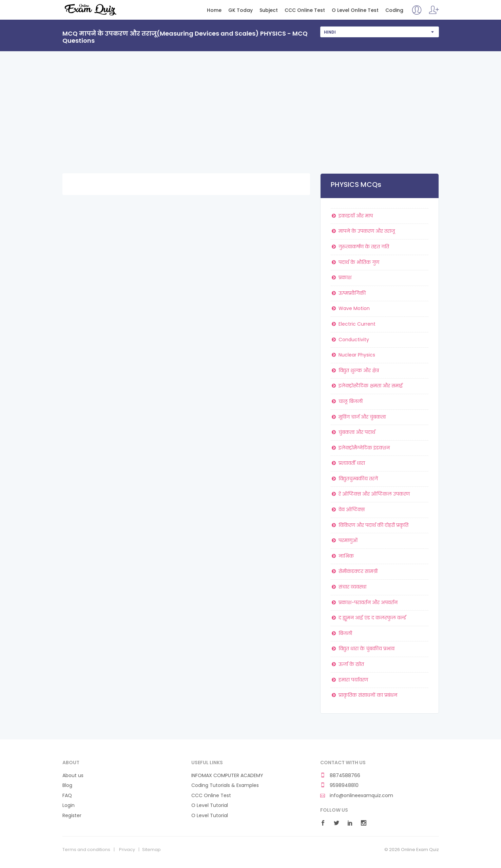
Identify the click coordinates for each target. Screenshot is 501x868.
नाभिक (342, 556)
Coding (394, 10)
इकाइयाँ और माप (352, 216)
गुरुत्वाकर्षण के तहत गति (360, 247)
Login (69, 805)
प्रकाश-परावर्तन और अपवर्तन (364, 602)
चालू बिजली (347, 401)
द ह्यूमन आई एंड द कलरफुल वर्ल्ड (369, 618)
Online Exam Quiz (90, 9)
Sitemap (151, 850)
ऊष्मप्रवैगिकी (348, 293)
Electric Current (353, 324)
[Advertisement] (251, 102)
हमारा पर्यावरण (350, 680)
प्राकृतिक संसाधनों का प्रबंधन (364, 695)
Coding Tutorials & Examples (225, 785)
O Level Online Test (355, 10)
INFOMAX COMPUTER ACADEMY (227, 776)
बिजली (342, 633)
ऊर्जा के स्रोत (348, 664)
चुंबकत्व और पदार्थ (353, 432)
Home (214, 10)
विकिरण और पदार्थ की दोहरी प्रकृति (370, 525)
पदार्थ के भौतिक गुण (355, 262)
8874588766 (340, 776)
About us (73, 776)
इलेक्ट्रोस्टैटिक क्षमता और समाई (367, 386)
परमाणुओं (344, 540)
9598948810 (339, 785)
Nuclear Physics (353, 355)
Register (72, 816)
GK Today (240, 10)
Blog (67, 785)
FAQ (67, 796)
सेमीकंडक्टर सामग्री (354, 571)
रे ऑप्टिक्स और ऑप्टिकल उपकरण (370, 494)
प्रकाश (341, 277)
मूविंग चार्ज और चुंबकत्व (358, 417)
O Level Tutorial (210, 805)
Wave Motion (350, 308)
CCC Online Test (305, 10)
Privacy (127, 850)
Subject (269, 10)
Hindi (330, 32)
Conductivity (350, 340)
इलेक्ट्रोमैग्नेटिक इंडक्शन (360, 448)
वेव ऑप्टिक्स (348, 509)
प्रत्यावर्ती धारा (348, 463)
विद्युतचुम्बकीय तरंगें (354, 479)
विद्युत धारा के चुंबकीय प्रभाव (363, 649)
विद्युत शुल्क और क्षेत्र (355, 370)
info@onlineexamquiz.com (357, 796)
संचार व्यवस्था (349, 587)
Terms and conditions (86, 850)
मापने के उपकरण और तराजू (363, 231)
